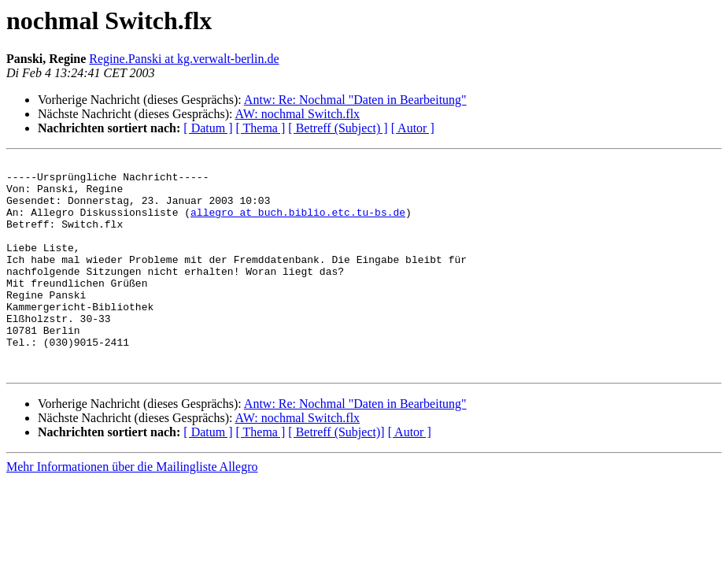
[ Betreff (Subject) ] (338, 128)
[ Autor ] (413, 128)
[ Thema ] (261, 128)
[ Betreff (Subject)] (336, 474)
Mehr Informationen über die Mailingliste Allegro (132, 509)
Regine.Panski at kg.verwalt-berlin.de (184, 59)
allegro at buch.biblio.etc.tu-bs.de (298, 224)
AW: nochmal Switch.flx (298, 114)
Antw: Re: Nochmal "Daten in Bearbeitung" (355, 100)
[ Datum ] (208, 128)
